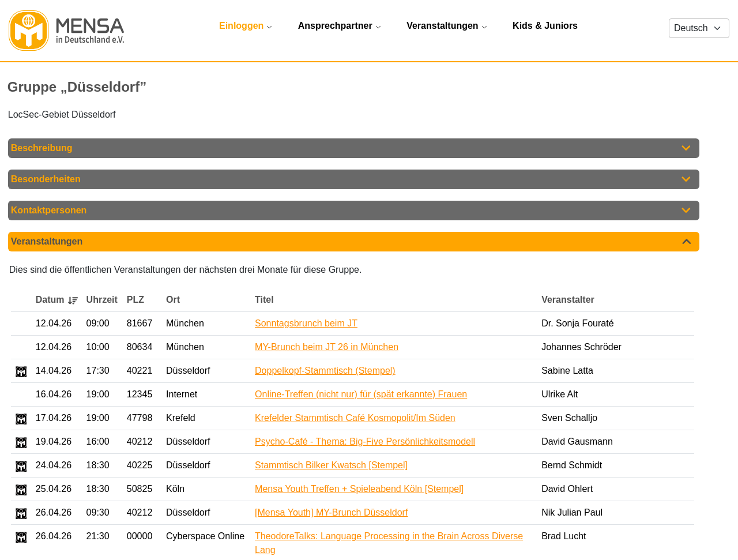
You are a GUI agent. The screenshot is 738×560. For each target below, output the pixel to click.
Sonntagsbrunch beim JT (306, 325)
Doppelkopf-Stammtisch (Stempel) (325, 372)
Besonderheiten (46, 181)
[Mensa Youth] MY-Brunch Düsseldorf (331, 514)
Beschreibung (42, 150)
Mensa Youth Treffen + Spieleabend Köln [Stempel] (359, 491)
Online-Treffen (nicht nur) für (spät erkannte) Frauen (361, 396)
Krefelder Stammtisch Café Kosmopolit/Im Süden (355, 420)
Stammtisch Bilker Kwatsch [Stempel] (331, 467)
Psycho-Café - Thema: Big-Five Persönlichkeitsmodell (365, 443)
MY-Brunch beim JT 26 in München (327, 349)
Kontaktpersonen (49, 212)
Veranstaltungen (47, 243)
